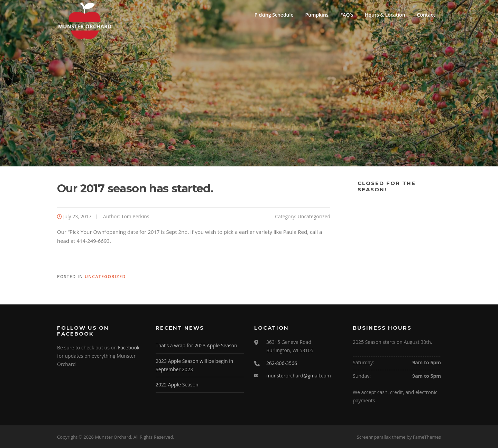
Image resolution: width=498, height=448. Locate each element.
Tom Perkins (135, 216)
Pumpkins (317, 15)
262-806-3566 (282, 363)
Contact (426, 15)
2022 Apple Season (177, 385)
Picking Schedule (274, 15)
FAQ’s (347, 15)
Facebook (129, 348)
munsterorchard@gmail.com (299, 376)
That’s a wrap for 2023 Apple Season (196, 345)
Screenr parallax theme (381, 437)
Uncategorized (314, 216)
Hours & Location (385, 15)
